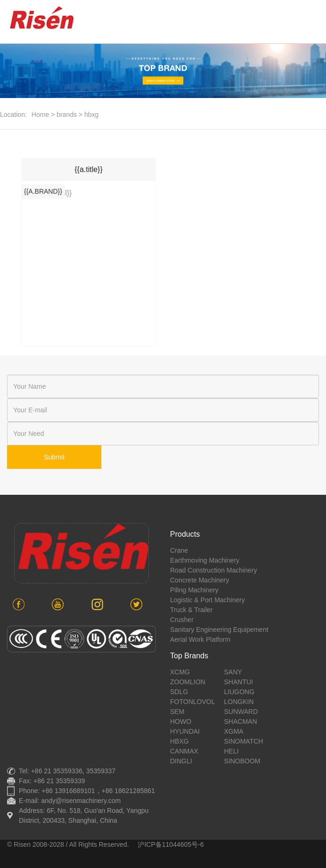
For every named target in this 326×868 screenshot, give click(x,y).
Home (40, 115)
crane (179, 550)
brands (67, 115)
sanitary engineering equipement (219, 630)
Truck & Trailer (192, 610)
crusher (182, 620)
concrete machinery (200, 580)
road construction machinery (213, 570)
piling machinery (194, 590)
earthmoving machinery (205, 560)
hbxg (91, 115)
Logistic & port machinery (208, 600)
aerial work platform (200, 639)
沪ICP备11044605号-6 (171, 844)
